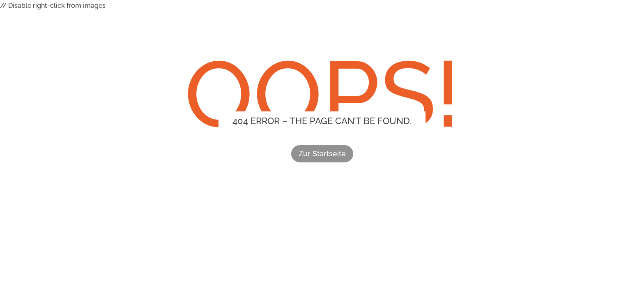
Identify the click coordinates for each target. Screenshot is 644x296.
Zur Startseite (322, 154)
